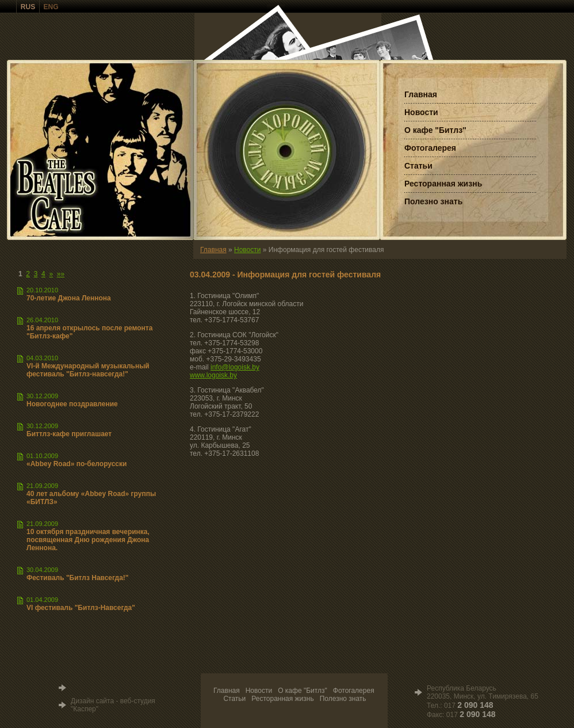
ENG (51, 7)
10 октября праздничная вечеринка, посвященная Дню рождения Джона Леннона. (88, 540)
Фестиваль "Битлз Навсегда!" (78, 578)
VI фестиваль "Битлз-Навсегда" (81, 608)
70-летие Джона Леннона (69, 298)
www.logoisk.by (213, 375)
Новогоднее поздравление (72, 404)
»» (61, 274)
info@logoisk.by (235, 367)
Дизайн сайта (92, 701)
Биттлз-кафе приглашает (69, 434)
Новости (247, 250)
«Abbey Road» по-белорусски (76, 464)
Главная (213, 250)
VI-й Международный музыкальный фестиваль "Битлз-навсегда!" (88, 370)
